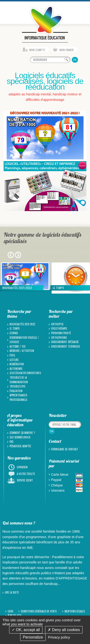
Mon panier (67, 50)
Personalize (33, 637)
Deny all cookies (64, 630)
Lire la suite (12, 592)
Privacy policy (59, 637)
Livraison (22, 467)
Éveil (12, 355)
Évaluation (16, 391)
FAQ (12, 442)
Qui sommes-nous (20, 437)
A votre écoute (26, 474)
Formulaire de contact (65, 449)
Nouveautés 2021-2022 (22, 324)
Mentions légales (75, 611)
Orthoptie (57, 324)
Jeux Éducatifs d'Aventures (25, 373)
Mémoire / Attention (22, 351)
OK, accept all (26, 630)
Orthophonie (59, 338)
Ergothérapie (59, 328)
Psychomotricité (61, 333)
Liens (10, 611)
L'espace (14, 333)
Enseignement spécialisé (65, 342)
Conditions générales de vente (39, 611)
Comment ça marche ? (22, 433)
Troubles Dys (17, 386)
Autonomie (16, 369)
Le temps (15, 328)
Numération (17, 364)
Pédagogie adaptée (20, 446)
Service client (25, 480)
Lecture (14, 360)
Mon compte (37, 50)
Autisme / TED (18, 346)
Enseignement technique (66, 346)
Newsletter (58, 415)
